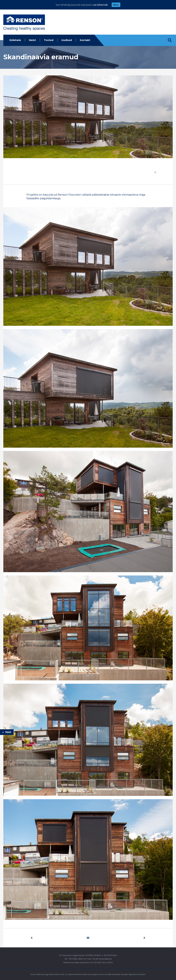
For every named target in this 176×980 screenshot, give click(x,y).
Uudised (67, 40)
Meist (32, 40)
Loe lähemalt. (100, 5)
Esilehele (15, 40)
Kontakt (85, 40)
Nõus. (116, 5)
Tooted (49, 40)
